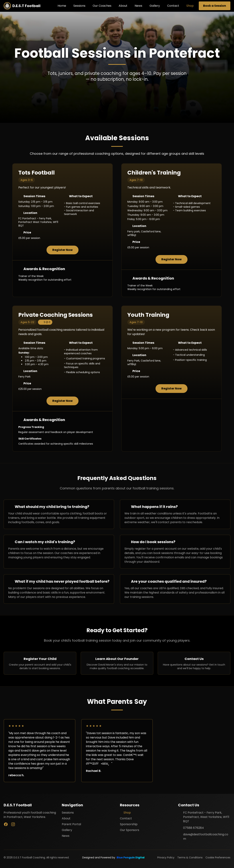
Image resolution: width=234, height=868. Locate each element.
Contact (173, 6)
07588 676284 (193, 828)
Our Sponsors (130, 830)
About (123, 6)
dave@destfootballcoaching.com (206, 837)
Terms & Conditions (190, 857)
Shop (190, 6)
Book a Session (215, 6)
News (138, 6)
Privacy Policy (166, 857)
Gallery (155, 6)
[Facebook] (6, 824)
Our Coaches (102, 6)
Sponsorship (129, 824)
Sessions (79, 6)
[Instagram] (13, 824)
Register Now (62, 250)
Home (62, 6)
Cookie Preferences (218, 857)
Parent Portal (71, 824)
